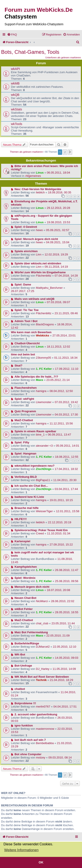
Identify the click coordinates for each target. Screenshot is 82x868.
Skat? (19, 366)
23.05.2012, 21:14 (58, 380)
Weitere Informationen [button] (21, 850)
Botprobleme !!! (25, 703)
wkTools (17, 124)
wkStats (17, 109)
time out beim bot (23, 354)
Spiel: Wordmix (25, 578)
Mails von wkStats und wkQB (35, 299)
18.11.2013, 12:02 (58, 347)
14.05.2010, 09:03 (67, 658)
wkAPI (15, 69)
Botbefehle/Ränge (27, 643)
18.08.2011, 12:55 (67, 457)
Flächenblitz (44, 276)
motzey (41, 757)
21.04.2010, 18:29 (61, 680)
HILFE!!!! (21, 519)
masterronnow (45, 729)
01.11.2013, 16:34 (66, 358)
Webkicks (43, 335)
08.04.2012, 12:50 (61, 391)
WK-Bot (20, 654)
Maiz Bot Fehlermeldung (31, 632)
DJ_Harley (43, 669)
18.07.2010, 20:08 (58, 590)
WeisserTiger (44, 511)
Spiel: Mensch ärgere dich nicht (36, 239)
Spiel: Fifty (22, 442)
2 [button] (65, 152)
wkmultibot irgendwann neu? (35, 466)
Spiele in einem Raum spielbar (36, 431)
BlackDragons (45, 324)
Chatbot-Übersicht (27, 343)
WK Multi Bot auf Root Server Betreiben (42, 677)
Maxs (39, 380)
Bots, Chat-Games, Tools (30, 52)
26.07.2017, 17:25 (23, 291)
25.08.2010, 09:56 (67, 581)
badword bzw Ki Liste (29, 497)
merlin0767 (43, 707)
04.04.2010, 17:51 (65, 707)
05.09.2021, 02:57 (58, 230)
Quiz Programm (25, 411)
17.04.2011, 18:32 (66, 469)
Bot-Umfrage (23, 666)
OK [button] (41, 862)
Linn (39, 254)
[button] (70, 152)
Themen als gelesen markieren (26, 152)
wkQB (15, 95)
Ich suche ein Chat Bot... (31, 486)
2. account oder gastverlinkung (36, 714)
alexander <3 (44, 446)
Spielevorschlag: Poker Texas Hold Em (41, 530)
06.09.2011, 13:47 (59, 435)
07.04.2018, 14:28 (66, 276)
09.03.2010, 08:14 (60, 757)
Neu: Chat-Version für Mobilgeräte (38, 189)
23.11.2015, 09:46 (66, 313)
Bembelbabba (45, 743)
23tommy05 (43, 358)
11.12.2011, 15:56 (61, 423)
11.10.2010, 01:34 (59, 533)
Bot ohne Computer (28, 754)
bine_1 (40, 435)
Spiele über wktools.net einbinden (38, 263)
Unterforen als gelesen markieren (63, 57)
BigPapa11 (43, 480)
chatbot (20, 689)
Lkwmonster (44, 402)
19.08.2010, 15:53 (58, 222)
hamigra (41, 391)
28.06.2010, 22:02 (63, 601)
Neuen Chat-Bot (26, 598)
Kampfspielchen (26, 567)
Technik (41, 680)
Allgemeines (33, 176)
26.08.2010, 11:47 (67, 570)
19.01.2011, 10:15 (61, 500)
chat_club (42, 623)
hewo (39, 230)
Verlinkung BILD (26, 477)
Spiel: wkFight (24, 399)
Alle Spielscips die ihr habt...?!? (36, 377)
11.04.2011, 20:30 (65, 480)
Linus (40, 173)
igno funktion (24, 725)
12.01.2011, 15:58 (68, 511)
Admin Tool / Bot (26, 321)
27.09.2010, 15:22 (61, 545)
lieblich (40, 192)
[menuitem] (12, 35)
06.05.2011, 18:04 (58, 173)
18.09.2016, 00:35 (59, 192)
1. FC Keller (44, 369)
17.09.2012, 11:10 (67, 369)
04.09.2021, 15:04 (58, 242)
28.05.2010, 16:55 (67, 612)
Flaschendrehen (26, 388)
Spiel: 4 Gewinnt (26, 227)
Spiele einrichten (26, 251)
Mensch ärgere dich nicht (32, 587)
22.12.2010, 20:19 (59, 522)
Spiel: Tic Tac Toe (27, 310)
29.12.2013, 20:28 (58, 208)
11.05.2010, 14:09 (64, 669)
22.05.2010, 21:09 (58, 636)
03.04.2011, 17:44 (66, 489)
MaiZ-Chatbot (24, 420)
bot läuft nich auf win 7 (30, 740)
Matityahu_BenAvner (49, 288)
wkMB (15, 83)
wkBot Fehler (24, 609)
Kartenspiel (23, 541)
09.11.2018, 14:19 (56, 267)
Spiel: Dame (23, 285)
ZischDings (44, 469)
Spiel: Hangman (26, 453)
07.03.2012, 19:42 (66, 402)
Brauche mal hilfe (27, 508)
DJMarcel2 (43, 647)
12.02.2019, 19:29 (56, 254)
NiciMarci (42, 601)
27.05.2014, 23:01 (64, 335)
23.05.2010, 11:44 (63, 623)
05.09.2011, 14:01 (68, 446)
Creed (40, 533)
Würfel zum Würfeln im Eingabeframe (40, 272)
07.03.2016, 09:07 (58, 302)
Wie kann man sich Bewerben (31, 332)
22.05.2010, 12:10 (65, 647)
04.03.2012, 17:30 (66, 415)
